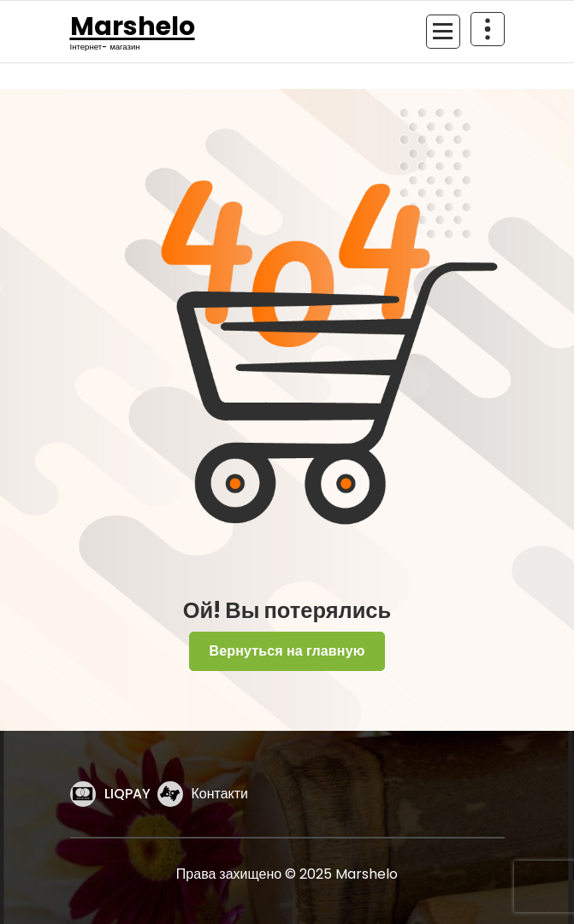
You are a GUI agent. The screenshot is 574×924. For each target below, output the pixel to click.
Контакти (220, 794)
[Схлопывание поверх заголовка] (488, 29)
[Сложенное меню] (443, 32)
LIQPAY (127, 794)
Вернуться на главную (287, 651)
